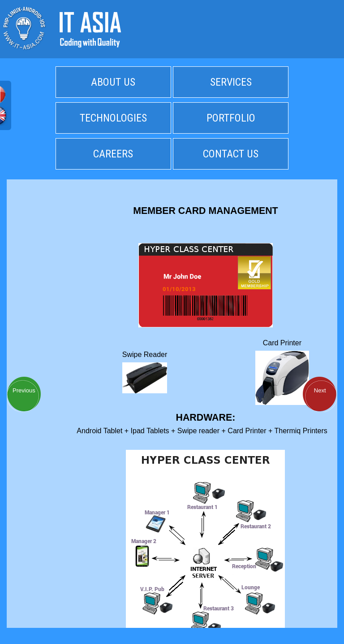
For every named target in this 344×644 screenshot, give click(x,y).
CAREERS (113, 154)
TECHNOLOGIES (113, 118)
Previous (24, 390)
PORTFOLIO (231, 118)
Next (320, 390)
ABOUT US (113, 82)
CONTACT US (231, 154)
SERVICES (231, 82)
